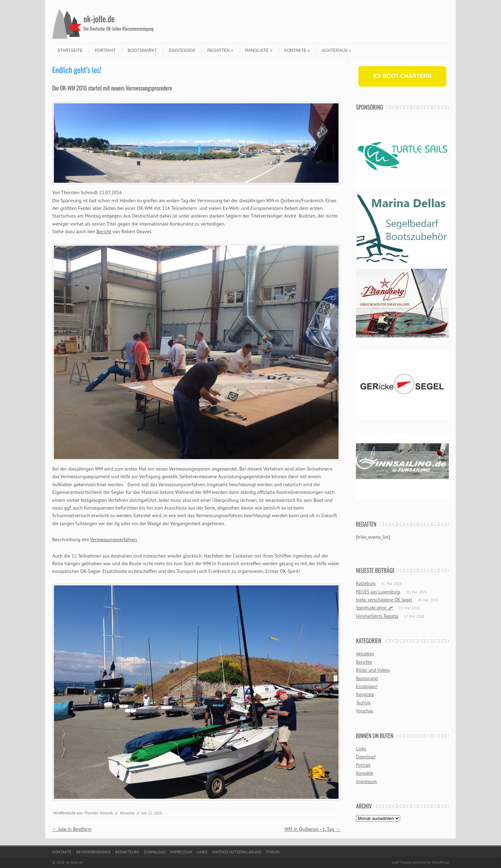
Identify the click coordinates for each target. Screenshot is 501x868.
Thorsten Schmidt (99, 813)
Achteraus (336, 50)
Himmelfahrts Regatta (377, 616)
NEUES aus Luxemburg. (378, 592)
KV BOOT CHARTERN (402, 76)
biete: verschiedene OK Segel (384, 600)
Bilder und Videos (373, 670)
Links (361, 749)
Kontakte (297, 50)
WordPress (440, 862)
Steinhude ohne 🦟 (375, 608)
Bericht (104, 231)
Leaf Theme (401, 862)
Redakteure (127, 852)
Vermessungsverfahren (114, 539)
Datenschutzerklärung (237, 852)
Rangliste (259, 50)
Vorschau (365, 711)
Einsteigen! (182, 50)
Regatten (220, 50)
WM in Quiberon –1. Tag (312, 829)
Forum (273, 852)
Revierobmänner (93, 852)
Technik (363, 703)
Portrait (105, 50)
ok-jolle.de (99, 18)
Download (366, 757)
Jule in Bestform (72, 829)
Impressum (367, 782)
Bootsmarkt (142, 50)
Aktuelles (127, 813)
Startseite (70, 50)
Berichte (364, 662)
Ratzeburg (366, 583)
